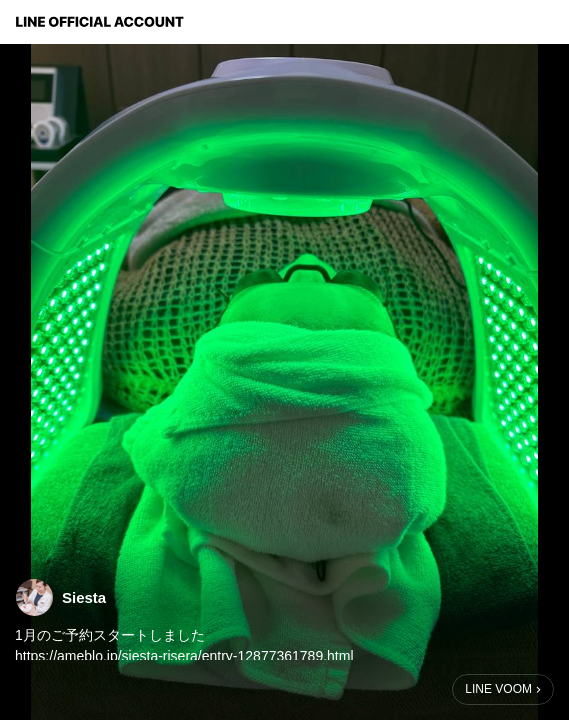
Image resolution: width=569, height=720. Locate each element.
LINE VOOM (498, 689)
